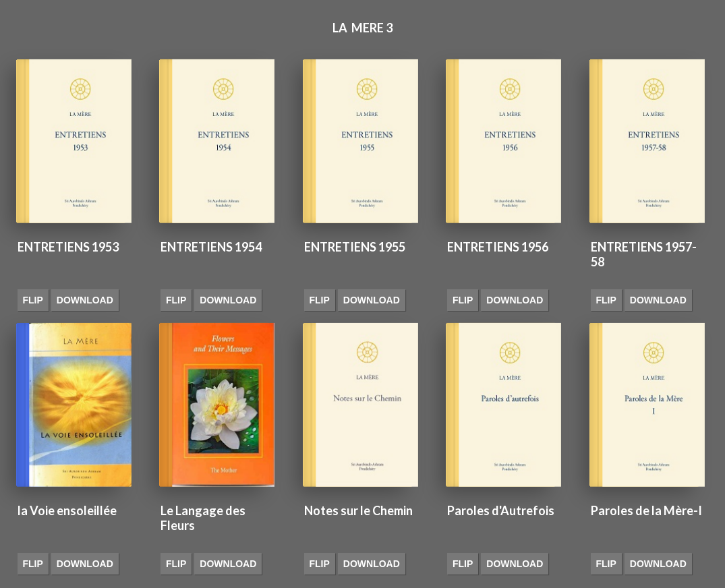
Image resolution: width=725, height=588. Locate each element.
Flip (33, 300)
